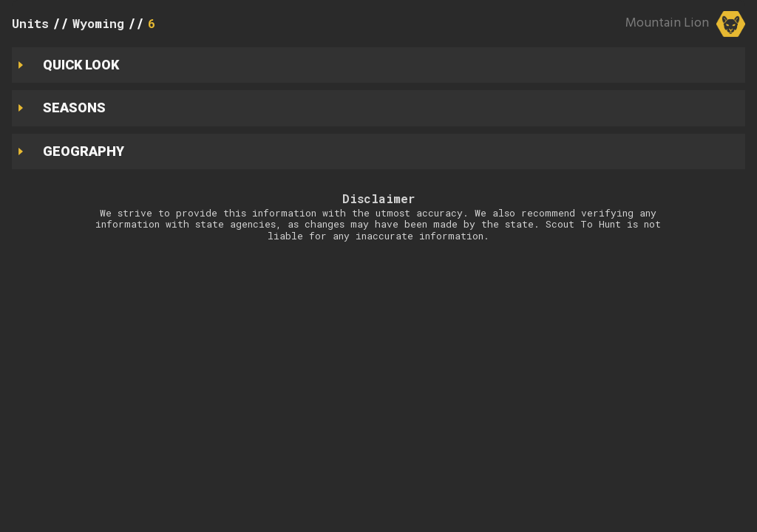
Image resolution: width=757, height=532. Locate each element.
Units (30, 23)
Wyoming (98, 23)
